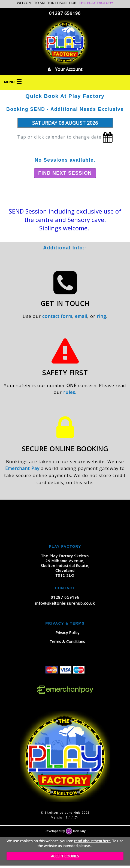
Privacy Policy (67, 633)
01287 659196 (65, 13)
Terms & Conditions (67, 642)
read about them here (92, 841)
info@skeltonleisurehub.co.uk (65, 603)
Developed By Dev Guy (65, 831)
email (81, 316)
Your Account (65, 69)
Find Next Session (65, 173)
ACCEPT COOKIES (65, 856)
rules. (70, 392)
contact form (57, 316)
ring (102, 316)
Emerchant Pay (22, 468)
